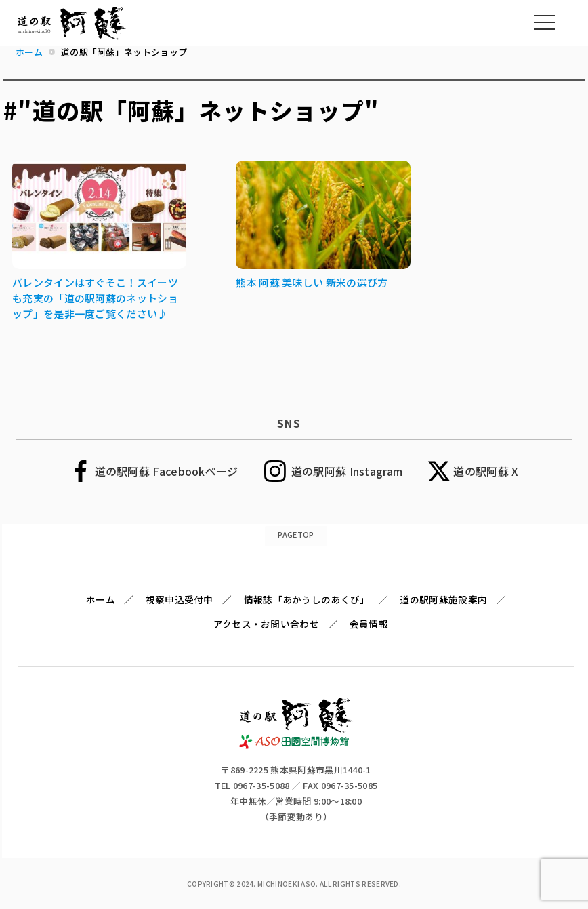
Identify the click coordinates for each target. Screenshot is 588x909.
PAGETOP (296, 534)
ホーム (101, 599)
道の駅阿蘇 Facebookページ (167, 471)
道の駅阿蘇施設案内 (443, 599)
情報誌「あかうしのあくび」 (307, 599)
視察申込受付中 (180, 599)
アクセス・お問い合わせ (266, 624)
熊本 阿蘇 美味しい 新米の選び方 (312, 282)
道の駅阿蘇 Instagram (347, 471)
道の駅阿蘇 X (486, 471)
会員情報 (369, 624)
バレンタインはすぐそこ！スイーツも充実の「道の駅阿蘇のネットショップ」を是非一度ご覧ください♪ (95, 298)
